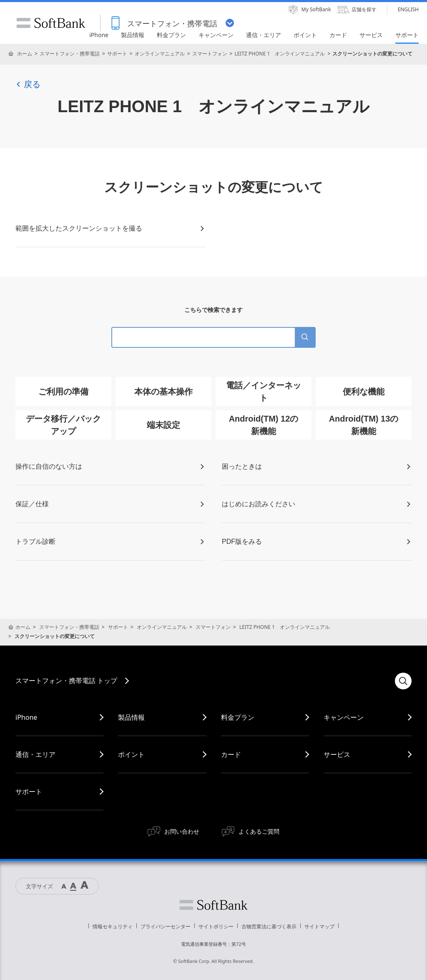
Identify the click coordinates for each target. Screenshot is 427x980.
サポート (117, 54)
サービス (337, 754)
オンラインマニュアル (160, 54)
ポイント (131, 754)
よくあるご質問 (259, 831)
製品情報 (131, 717)
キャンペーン (344, 717)
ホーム (25, 54)
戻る (28, 84)
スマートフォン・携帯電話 (70, 54)
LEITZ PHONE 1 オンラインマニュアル (280, 54)
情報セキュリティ (113, 926)
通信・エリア (35, 754)
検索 (403, 681)
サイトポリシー (216, 926)
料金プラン (238, 717)
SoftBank (51, 23)
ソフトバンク (213, 905)
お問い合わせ (182, 831)
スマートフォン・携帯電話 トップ (66, 681)
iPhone (26, 717)
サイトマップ (319, 926)
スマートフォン (210, 54)
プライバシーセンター (166, 926)
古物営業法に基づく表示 (269, 926)
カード (231, 754)
